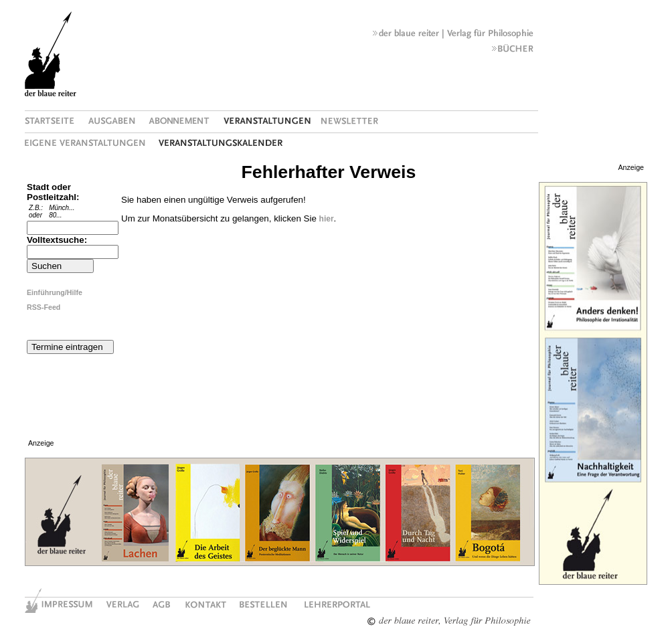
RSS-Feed (44, 307)
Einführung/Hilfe (55, 292)
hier (327, 219)
